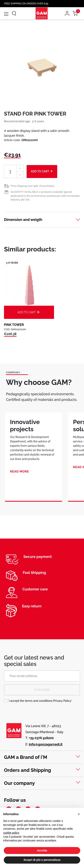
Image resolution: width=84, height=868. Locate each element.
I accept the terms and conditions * (40, 701)
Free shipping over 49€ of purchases (32, 186)
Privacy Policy (62, 701)
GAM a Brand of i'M (26, 757)
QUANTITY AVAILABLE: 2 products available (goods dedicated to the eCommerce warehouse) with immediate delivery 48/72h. (45, 196)
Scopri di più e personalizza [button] (42, 860)
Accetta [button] (42, 850)
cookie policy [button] (11, 833)
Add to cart (42, 171)
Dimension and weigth (23, 220)
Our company (19, 783)
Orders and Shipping (27, 770)
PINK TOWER (14, 325)
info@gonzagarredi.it (46, 744)
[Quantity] (10, 172)
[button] (79, 814)
